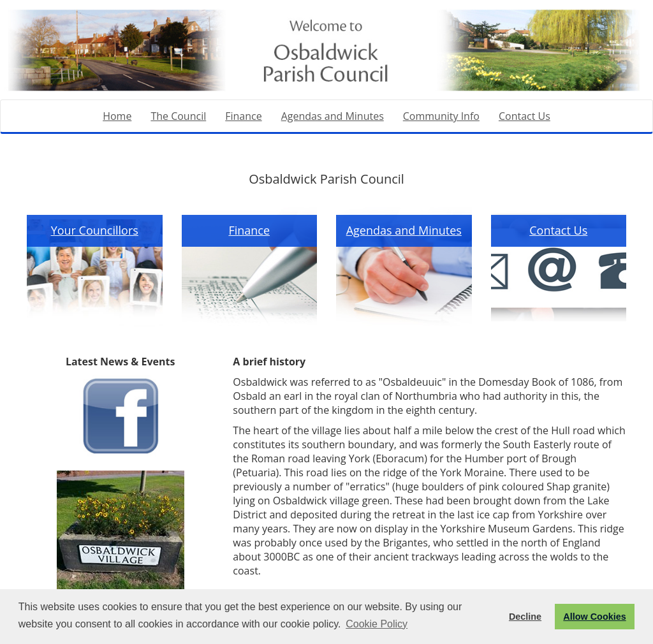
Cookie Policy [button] (377, 624)
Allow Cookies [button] (594, 617)
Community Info (441, 116)
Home (117, 116)
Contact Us (525, 116)
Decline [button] (525, 617)
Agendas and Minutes (333, 116)
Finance (243, 116)
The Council (178, 116)
